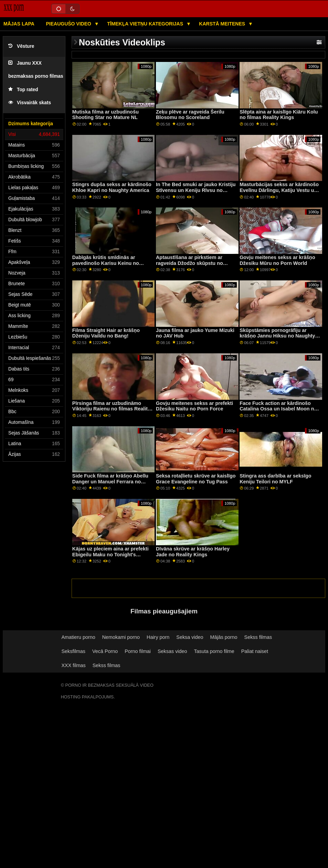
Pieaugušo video (69, 24)
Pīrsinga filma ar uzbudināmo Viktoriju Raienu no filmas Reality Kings (111, 409)
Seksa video (190, 637)
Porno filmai (138, 651)
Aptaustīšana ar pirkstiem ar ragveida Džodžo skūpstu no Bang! (189, 263)
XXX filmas (74, 665)
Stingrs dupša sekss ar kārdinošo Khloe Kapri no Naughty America (112, 187)
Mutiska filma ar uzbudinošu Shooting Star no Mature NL (105, 115)
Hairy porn (158, 637)
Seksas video (172, 651)
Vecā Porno (105, 651)
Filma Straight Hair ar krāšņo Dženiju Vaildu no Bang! (106, 333)
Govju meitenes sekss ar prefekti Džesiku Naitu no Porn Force (194, 406)
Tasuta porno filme (214, 651)
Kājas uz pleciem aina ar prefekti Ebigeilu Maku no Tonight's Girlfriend (110, 554)
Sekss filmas (258, 637)
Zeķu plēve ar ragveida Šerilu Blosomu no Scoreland (190, 115)
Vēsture (21, 46)
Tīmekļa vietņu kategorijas (146, 24)
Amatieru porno (78, 637)
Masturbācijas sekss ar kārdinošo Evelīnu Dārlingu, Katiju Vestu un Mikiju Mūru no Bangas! (279, 190)
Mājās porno (224, 637)
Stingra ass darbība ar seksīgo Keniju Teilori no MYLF (275, 479)
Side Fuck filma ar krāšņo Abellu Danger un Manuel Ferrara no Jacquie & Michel (110, 481)
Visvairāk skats (30, 103)
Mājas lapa (19, 24)
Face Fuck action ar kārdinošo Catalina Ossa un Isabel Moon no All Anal (278, 409)
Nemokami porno (121, 637)
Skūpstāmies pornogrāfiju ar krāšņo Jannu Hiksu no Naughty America (277, 336)
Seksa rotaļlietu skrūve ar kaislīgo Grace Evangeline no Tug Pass (196, 479)
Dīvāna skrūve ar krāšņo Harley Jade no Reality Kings (193, 552)
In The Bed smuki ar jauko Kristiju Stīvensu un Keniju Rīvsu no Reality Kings (196, 190)
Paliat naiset (255, 651)
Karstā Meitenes (223, 24)
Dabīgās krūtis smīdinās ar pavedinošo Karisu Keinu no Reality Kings (106, 263)
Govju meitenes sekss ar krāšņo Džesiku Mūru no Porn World (277, 260)
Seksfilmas (73, 651)
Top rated (23, 90)
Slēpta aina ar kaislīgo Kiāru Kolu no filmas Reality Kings (279, 115)
